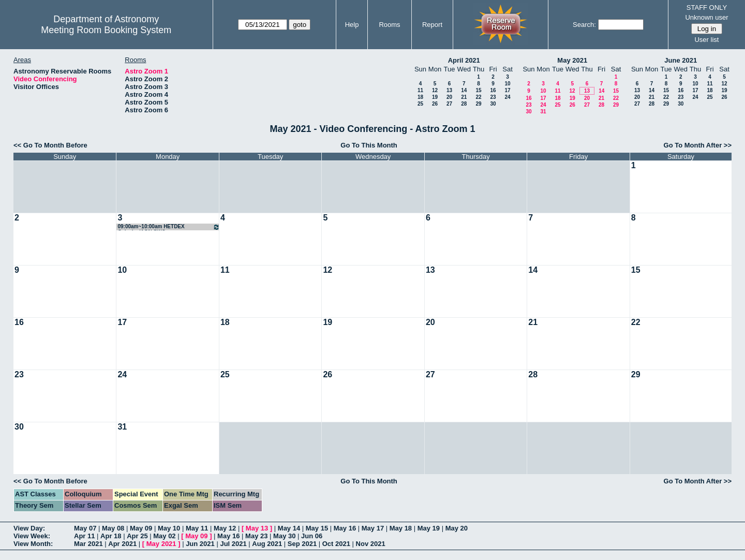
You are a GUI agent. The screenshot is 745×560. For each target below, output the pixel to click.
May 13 (257, 528)
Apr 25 (137, 536)
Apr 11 (84, 536)
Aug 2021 (267, 544)
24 (507, 97)
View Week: (32, 536)
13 (449, 90)
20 (449, 97)
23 (493, 97)
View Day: (29, 528)
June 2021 (681, 60)
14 (464, 90)
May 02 (164, 536)
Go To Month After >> (698, 145)
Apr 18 (111, 536)
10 (507, 84)
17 (507, 90)
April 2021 (464, 60)
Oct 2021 (336, 544)
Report (432, 25)
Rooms (389, 25)
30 (493, 104)
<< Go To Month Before (50, 145)
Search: (584, 25)
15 (478, 90)
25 (420, 104)
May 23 (256, 536)
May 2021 (572, 60)
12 (435, 90)
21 (464, 97)
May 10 (169, 528)
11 (420, 90)
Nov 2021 (371, 544)
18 (420, 97)
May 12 (225, 528)
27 (449, 104)
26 (435, 104)
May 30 (284, 536)
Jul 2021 (233, 544)
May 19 (429, 528)
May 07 (85, 528)
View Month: (33, 544)
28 (464, 104)
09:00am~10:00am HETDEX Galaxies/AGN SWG (168, 227)
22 (478, 97)
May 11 (197, 528)
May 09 (141, 528)
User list (706, 40)
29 (478, 104)
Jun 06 (312, 536)
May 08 (113, 528)
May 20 (457, 528)
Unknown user (706, 17)
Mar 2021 (88, 544)
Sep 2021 (302, 544)
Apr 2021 (122, 544)
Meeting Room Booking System (106, 30)
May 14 (289, 528)
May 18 (401, 528)
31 (543, 112)
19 (435, 97)
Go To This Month (369, 145)
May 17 (373, 528)
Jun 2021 (200, 544)
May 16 (345, 528)
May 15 (317, 528)
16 (493, 90)
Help (352, 25)
